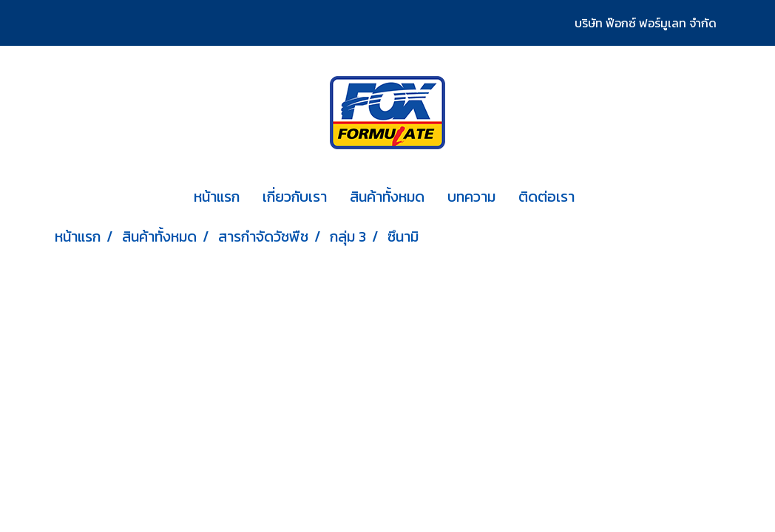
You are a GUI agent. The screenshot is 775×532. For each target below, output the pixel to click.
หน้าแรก (217, 197)
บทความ (471, 197)
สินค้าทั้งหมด (387, 197)
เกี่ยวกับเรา (295, 197)
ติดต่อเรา (546, 197)
